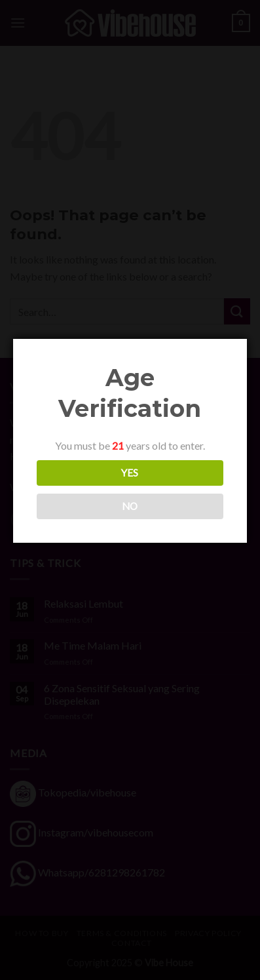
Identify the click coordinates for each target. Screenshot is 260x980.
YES (129, 473)
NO (129, 506)
